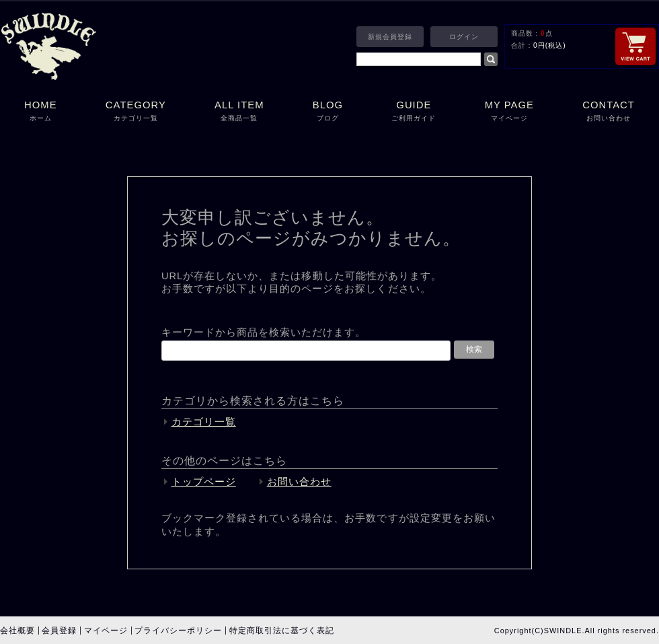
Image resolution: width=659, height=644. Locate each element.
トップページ (204, 482)
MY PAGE (510, 112)
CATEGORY (136, 112)
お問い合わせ (299, 482)
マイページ (106, 631)
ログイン (464, 37)
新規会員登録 (390, 37)
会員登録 (59, 631)
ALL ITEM (239, 112)
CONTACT (609, 112)
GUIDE (414, 112)
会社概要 (17, 631)
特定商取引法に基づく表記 (282, 631)
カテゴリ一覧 (204, 422)
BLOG (328, 112)
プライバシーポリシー (178, 631)
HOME (41, 112)
